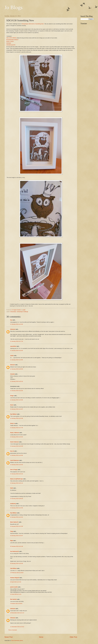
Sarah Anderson (15, 442)
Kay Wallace (14, 414)
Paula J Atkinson (15, 433)
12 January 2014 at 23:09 (17, 400)
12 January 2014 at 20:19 (17, 381)
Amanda (12, 374)
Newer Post (9, 637)
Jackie (12, 356)
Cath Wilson (13, 568)
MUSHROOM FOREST (12, 40)
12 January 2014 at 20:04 (17, 369)
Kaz (11, 320)
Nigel (12, 541)
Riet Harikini (14, 599)
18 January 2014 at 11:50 (17, 526)
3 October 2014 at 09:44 (16, 604)
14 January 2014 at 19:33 (17, 465)
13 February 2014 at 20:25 (17, 573)
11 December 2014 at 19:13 (17, 627)
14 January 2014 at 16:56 (17, 455)
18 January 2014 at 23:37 (17, 536)
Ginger (12, 396)
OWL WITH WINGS (11, 38)
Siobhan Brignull (15, 578)
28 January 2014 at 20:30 (17, 563)
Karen (12, 405)
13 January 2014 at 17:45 (17, 428)
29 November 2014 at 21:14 (17, 613)
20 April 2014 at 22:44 (16, 582)
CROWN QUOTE (11, 45)
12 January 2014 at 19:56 (17, 360)
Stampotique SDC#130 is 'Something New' (33, 24)
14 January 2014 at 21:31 (17, 474)
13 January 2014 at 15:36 (17, 418)
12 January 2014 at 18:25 (17, 351)
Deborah (13, 365)
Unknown (13, 329)
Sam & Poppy (14, 470)
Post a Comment (13, 630)
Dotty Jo (13, 423)
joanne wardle (14, 587)
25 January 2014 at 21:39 (17, 546)
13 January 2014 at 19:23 (17, 437)
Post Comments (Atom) (17, 640)
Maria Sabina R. (14, 522)
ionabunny (13, 504)
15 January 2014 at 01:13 (17, 483)
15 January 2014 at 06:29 (17, 499)
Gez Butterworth (15, 551)
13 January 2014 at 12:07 (17, 409)
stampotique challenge (22, 312)
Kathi (12, 488)
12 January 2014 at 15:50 (17, 324)
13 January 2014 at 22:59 (17, 446)
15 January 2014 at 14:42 (17, 517)
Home (41, 637)
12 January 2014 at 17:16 (17, 341)
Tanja (12, 531)
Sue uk (12, 451)
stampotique (13, 312)
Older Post (73, 637)
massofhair (13, 346)
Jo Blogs (14, 7)
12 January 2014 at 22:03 (17, 391)
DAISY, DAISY (10, 41)
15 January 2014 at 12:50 (17, 508)
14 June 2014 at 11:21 (16, 594)
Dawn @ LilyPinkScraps (17, 479)
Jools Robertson (15, 460)
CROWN (9, 43)
